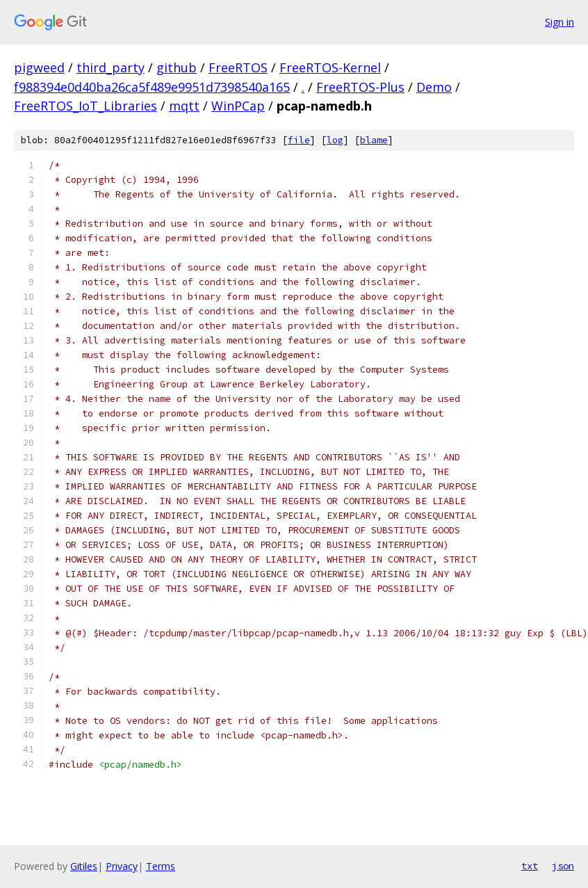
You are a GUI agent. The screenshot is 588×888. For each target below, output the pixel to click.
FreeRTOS (238, 67)
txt (530, 866)
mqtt (184, 106)
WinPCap (238, 106)
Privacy (122, 866)
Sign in (560, 22)
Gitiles (84, 866)
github (177, 67)
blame (374, 140)
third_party (111, 67)
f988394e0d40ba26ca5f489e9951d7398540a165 (152, 87)
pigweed (39, 67)
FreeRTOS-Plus (360, 87)
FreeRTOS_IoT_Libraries (85, 106)
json (563, 866)
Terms (161, 866)
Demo (434, 87)
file (299, 140)
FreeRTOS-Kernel (330, 67)
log (335, 140)
